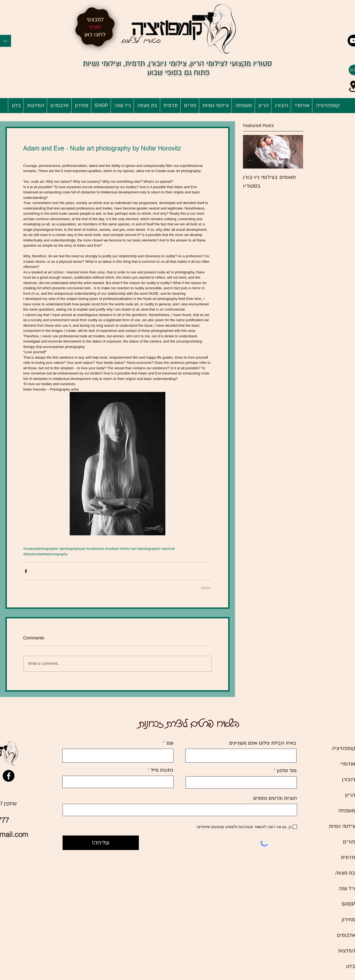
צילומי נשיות (342, 826)
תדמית (348, 858)
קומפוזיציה (343, 749)
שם (169, 743)
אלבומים (346, 935)
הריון (350, 795)
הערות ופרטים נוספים (275, 798)
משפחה (347, 811)
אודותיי (348, 764)
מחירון (348, 920)
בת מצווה (345, 873)
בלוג (350, 966)
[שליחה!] (101, 843)
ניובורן (348, 780)
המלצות (347, 951)
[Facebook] (9, 776)
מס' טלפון (287, 771)
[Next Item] (294, 152)
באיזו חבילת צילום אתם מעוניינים (263, 743)
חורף (95, 27)
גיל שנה (347, 889)
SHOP (348, 904)
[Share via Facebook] (26, 571)
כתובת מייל (161, 770)
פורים (349, 842)
